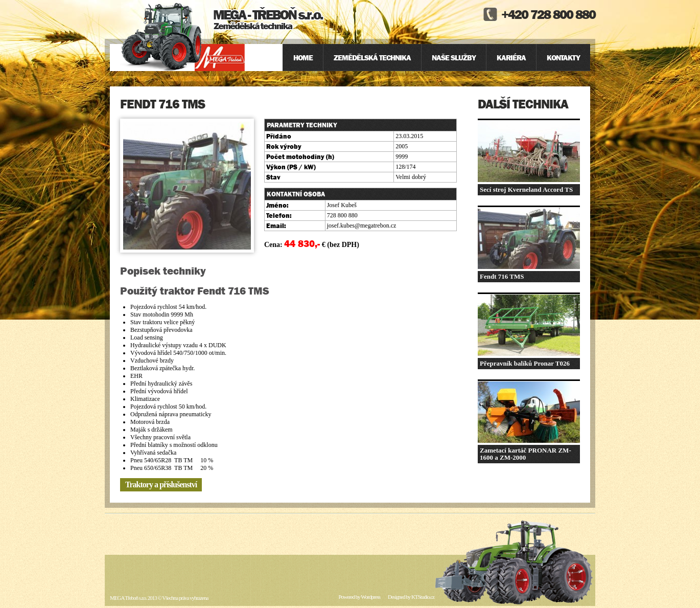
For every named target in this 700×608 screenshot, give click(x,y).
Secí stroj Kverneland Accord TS (526, 189)
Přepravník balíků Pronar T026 (525, 363)
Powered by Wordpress (359, 597)
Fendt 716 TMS (502, 276)
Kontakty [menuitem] (563, 58)
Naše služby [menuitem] (454, 58)
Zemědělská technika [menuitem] (372, 58)
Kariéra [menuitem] (511, 58)
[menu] (436, 58)
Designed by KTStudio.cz (411, 597)
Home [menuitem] (303, 58)
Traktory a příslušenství (161, 485)
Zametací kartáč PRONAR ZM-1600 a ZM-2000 (526, 454)
